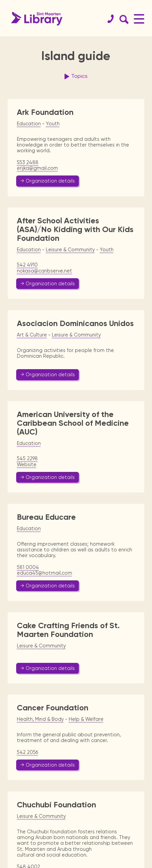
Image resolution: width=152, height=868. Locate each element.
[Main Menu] (139, 19)
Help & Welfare (86, 719)
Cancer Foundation (53, 708)
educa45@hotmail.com (44, 573)
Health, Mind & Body (40, 719)
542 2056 (27, 752)
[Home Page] (35, 19)
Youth (53, 124)
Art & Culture (32, 335)
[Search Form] (123, 19)
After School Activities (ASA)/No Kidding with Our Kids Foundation (75, 229)
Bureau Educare (46, 517)
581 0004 (28, 567)
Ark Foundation (45, 112)
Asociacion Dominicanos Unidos (75, 323)
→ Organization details (48, 181)
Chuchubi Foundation (56, 805)
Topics (75, 76)
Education (29, 124)
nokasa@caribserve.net (44, 271)
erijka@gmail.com (37, 168)
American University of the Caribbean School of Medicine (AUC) (73, 423)
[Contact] (108, 19)
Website (27, 464)
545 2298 (27, 458)
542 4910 (27, 265)
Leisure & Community (70, 250)
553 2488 (28, 162)
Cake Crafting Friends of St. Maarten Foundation (68, 630)
